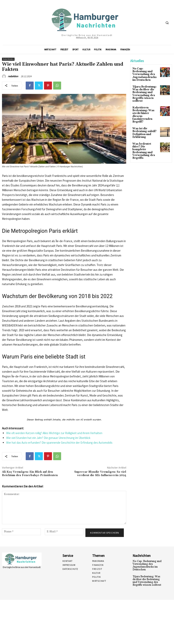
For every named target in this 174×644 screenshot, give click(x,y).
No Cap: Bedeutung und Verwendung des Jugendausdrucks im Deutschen (146, 565)
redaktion (13, 76)
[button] (167, 23)
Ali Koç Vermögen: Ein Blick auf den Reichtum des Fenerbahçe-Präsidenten (30, 474)
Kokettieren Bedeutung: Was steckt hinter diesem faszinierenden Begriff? (145, 111)
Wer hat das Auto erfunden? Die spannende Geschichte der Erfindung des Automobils (59, 443)
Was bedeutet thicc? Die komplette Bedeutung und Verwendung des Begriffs (145, 143)
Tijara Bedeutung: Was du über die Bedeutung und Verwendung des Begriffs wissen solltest (144, 93)
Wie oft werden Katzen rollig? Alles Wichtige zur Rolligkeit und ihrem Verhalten (54, 433)
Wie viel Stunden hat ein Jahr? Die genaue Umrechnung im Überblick (48, 438)
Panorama (8, 59)
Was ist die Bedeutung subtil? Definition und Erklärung (144, 127)
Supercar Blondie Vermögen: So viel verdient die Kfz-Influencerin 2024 (100, 474)
